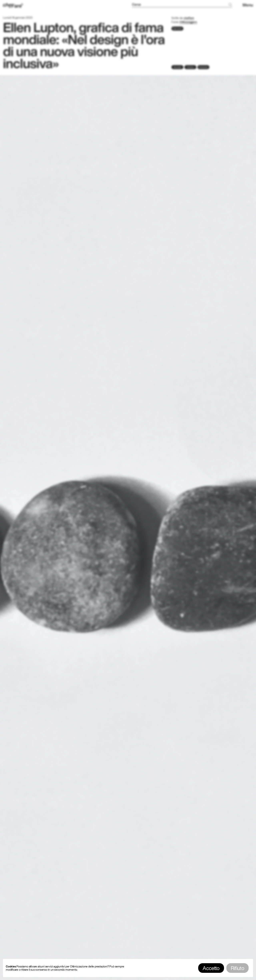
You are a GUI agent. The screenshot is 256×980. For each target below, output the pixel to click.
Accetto (211, 968)
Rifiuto (237, 968)
